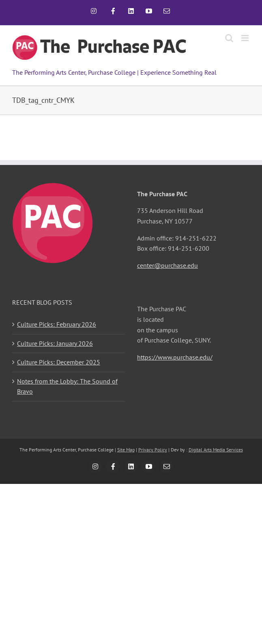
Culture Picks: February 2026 (57, 324)
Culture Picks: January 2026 (55, 343)
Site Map (126, 450)
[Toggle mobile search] (229, 38)
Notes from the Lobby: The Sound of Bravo (67, 386)
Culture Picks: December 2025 (59, 362)
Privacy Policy (153, 450)
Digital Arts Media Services (216, 450)
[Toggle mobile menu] (246, 38)
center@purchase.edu (168, 265)
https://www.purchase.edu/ (175, 357)
